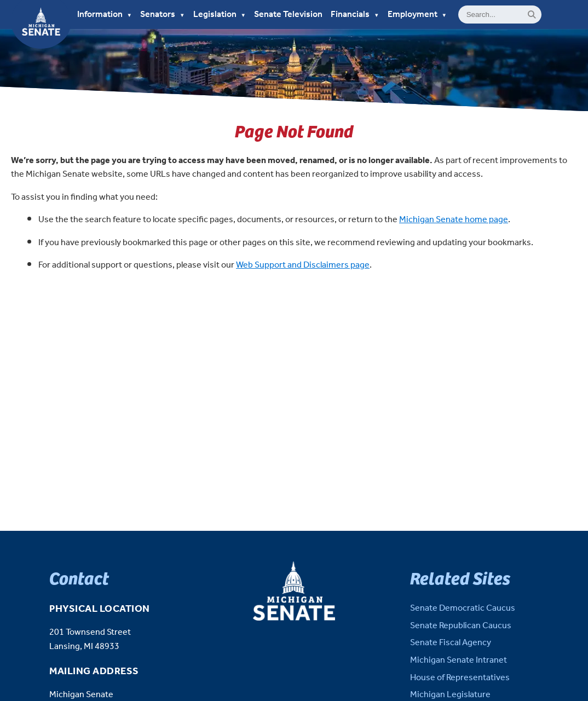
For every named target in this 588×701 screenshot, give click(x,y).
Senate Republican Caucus (461, 626)
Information (105, 15)
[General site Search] (500, 15)
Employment (417, 15)
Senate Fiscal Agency (451, 643)
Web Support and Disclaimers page (303, 265)
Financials (355, 15)
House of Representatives (460, 678)
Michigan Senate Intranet (459, 660)
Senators (163, 15)
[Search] (532, 15)
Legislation (220, 15)
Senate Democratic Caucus (463, 608)
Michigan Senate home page (454, 220)
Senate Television (288, 15)
